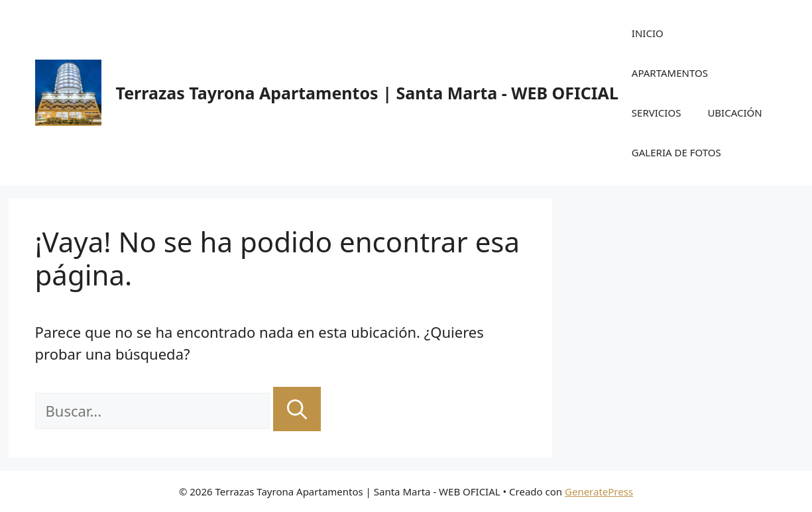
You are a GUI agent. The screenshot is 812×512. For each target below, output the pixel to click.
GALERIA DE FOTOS (676, 152)
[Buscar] (297, 409)
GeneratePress (599, 491)
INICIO (648, 33)
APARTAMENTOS (670, 73)
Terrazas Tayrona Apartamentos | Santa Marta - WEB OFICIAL (367, 93)
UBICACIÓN (734, 113)
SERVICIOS (657, 113)
